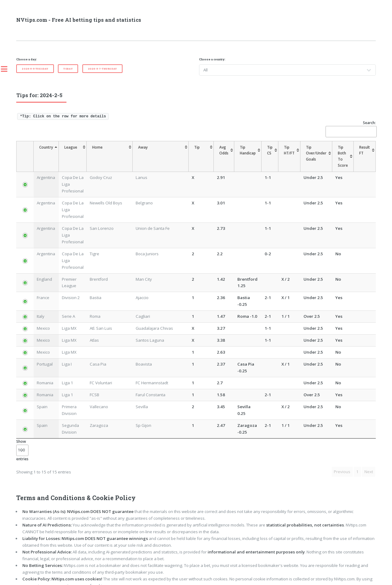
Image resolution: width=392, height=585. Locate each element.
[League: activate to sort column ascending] (79, 153)
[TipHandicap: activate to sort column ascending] (233, 153)
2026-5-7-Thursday (102, 69)
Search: (351, 129)
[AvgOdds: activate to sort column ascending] (206, 153)
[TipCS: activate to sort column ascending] (258, 153)
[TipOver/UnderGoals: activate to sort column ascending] (305, 153)
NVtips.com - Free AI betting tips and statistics (79, 20)
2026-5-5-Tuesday (35, 69)
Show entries (22, 410)
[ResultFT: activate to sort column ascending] (365, 153)
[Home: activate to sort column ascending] (122, 153)
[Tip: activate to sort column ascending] (187, 153)
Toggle (7, 69)
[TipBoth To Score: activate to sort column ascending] (337, 153)
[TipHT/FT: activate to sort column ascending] (278, 153)
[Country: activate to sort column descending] (40, 153)
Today (68, 69)
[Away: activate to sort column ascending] (159, 153)
